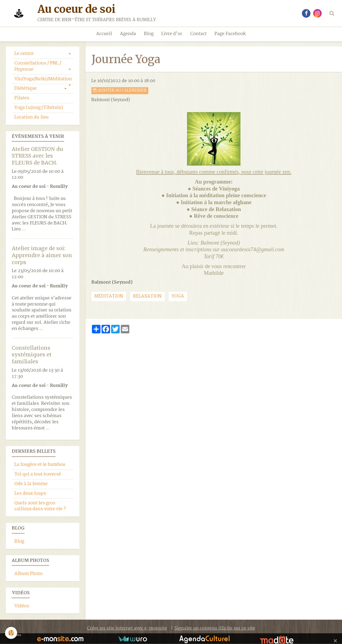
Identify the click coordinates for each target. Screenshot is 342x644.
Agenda (128, 34)
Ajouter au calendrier (120, 91)
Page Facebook (230, 34)
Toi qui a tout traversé (38, 475)
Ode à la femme (31, 484)
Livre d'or (172, 34)
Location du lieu (32, 118)
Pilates (22, 99)
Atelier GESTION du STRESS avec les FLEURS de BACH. (37, 156)
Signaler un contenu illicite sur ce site (215, 629)
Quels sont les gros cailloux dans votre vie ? (40, 507)
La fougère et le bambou (40, 465)
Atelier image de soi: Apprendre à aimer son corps (42, 256)
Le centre (24, 54)
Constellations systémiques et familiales (32, 355)
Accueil (104, 34)
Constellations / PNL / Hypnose (38, 67)
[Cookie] (11, 633)
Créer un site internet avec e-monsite (127, 629)
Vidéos (22, 607)
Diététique (26, 89)
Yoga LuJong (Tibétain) (39, 108)
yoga (178, 297)
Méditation (109, 297)
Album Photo (28, 574)
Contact (199, 34)
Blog (149, 34)
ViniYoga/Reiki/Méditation (43, 80)
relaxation (147, 297)
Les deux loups (30, 494)
